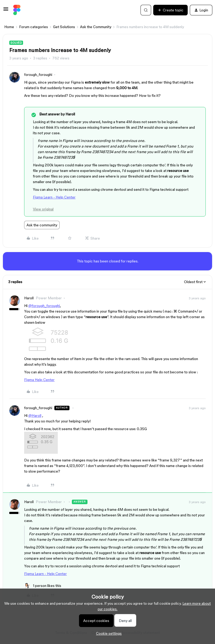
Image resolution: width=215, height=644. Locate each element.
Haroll (29, 298)
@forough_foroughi (44, 306)
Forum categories (34, 27)
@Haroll (35, 416)
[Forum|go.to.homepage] (17, 10)
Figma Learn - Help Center (54, 197)
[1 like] (43, 586)
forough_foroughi (38, 75)
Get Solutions (64, 27)
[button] (6, 11)
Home (9, 27)
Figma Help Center (39, 380)
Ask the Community (96, 27)
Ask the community (42, 225)
